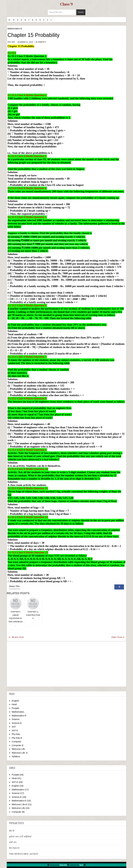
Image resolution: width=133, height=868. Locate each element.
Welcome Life (18, 749)
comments (41, 42)
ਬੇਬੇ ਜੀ (12, 831)
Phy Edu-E (17, 738)
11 (14, 20)
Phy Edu (16, 734)
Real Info (63, 865)
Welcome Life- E (20, 753)
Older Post (116, 637)
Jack (81, 865)
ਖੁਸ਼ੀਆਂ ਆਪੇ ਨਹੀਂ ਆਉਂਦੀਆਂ (20, 837)
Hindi (14, 704)
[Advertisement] (67, 664)
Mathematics (18, 712)
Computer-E (18, 745)
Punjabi (15, 708)
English (15, 701)
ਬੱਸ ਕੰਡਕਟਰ (14, 848)
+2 (9, 20)
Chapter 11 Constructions (33, 615)
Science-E (17, 723)
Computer (16, 742)
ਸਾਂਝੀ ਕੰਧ (13, 842)
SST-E (15, 730)
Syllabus (16, 756)
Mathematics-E (15, 29)
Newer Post (18, 637)
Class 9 (66, 4)
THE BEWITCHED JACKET (24, 854)
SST (14, 727)
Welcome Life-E (19, 804)
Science (16, 719)
